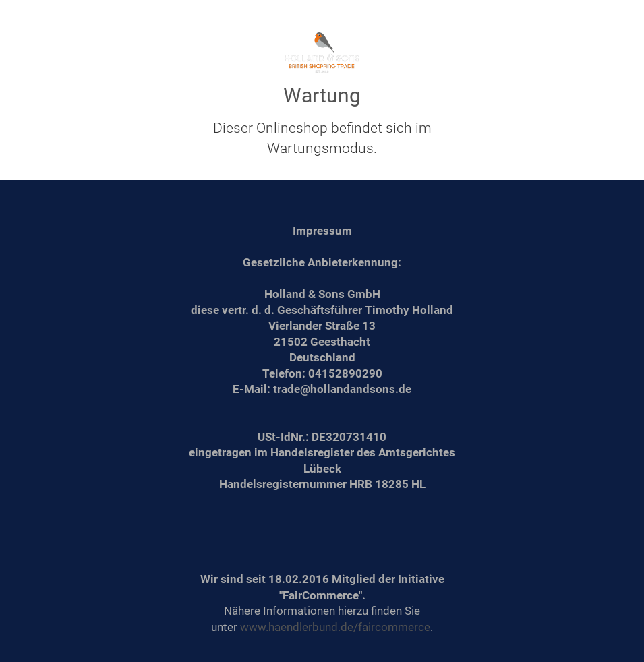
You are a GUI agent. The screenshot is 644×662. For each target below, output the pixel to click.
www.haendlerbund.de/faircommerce (335, 627)
